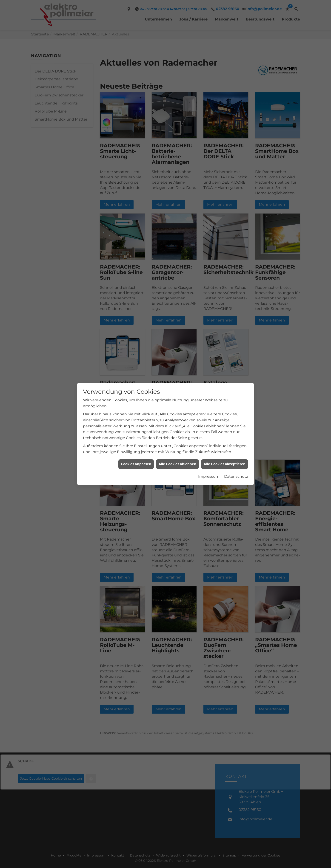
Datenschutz (236, 476)
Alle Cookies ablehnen (177, 464)
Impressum (209, 476)
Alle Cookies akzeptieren (225, 464)
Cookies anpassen (136, 464)
